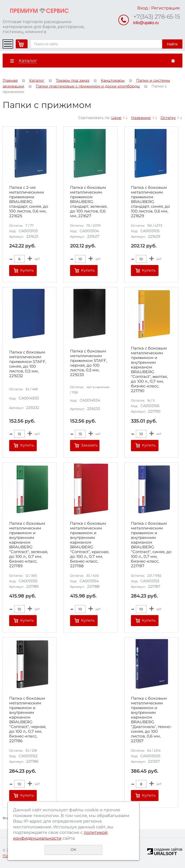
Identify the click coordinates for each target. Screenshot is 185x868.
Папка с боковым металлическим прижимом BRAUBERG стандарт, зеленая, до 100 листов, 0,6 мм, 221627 (89, 202)
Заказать (89, 445)
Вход (142, 8)
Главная (10, 80)
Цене (116, 118)
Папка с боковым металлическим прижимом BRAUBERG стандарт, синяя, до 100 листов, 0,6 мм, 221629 (150, 202)
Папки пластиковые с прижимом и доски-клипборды (88, 86)
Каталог (37, 80)
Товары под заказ (73, 80)
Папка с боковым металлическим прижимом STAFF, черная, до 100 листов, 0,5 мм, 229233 (89, 363)
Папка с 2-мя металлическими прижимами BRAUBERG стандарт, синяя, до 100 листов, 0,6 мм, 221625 (29, 202)
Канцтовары (113, 80)
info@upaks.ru (146, 23)
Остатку (168, 118)
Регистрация (165, 8)
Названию (141, 118)
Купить (27, 270)
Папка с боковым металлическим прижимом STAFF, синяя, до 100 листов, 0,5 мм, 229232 (28, 364)
